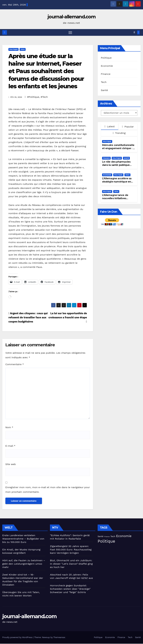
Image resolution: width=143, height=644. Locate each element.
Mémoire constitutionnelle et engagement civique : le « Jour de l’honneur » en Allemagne (118, 150)
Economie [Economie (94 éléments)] (124, 536)
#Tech (44, 97)
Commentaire (15, 365)
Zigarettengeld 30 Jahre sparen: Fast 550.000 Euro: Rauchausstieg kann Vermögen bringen (71, 550)
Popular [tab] (128, 127)
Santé (104, 90)
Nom (9, 428)
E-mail (10, 446)
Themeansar (59, 638)
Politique (13, 49)
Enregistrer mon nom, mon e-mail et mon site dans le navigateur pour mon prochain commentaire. (48, 490)
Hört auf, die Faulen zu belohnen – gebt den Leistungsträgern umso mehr (24, 564)
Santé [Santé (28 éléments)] (100, 537)
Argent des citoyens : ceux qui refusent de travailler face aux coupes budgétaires (28, 318)
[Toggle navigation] (70, 33)
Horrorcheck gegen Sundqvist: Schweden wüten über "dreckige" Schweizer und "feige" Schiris (70, 589)
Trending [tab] (119, 133)
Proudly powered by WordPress (18, 638)
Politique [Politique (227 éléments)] (106, 541)
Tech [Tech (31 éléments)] (113, 537)
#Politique (33, 97)
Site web (11, 464)
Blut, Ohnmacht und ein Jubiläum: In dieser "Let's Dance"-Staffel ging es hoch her (71, 564)
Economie (107, 66)
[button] (134, 33)
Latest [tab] (110, 127)
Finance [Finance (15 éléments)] (107, 537)
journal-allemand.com (71, 17)
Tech (23, 49)
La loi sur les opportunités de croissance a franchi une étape (68, 318)
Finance (106, 74)
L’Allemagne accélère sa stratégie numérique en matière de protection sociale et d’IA (117, 183)
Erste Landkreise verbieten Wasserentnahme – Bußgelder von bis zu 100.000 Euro (23, 539)
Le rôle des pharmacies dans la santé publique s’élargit (116, 165)
